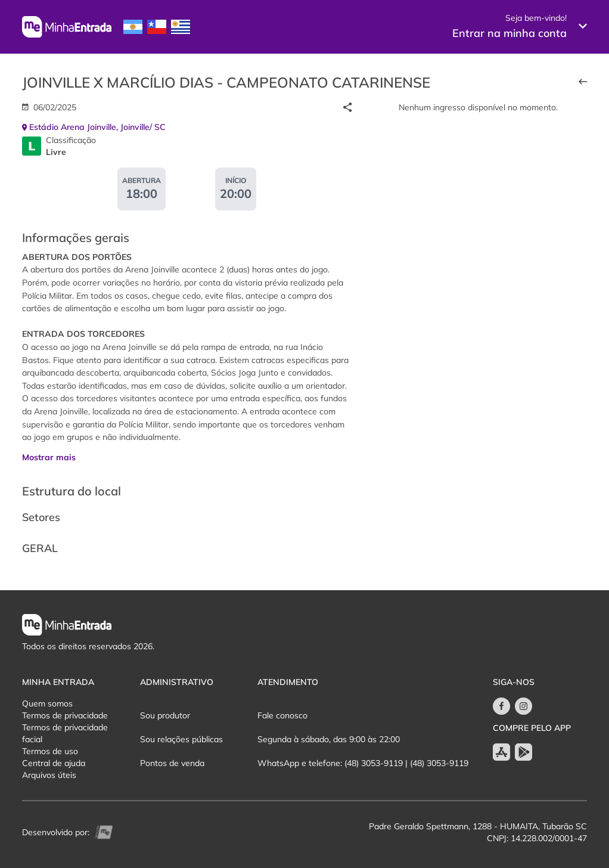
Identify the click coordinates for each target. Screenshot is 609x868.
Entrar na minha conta (509, 33)
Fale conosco (282, 715)
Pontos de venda (172, 763)
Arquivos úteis (49, 775)
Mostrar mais (49, 457)
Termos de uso (50, 751)
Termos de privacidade (65, 715)
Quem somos (47, 703)
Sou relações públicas (181, 739)
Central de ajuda (54, 763)
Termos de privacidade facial (65, 733)
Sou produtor (165, 715)
